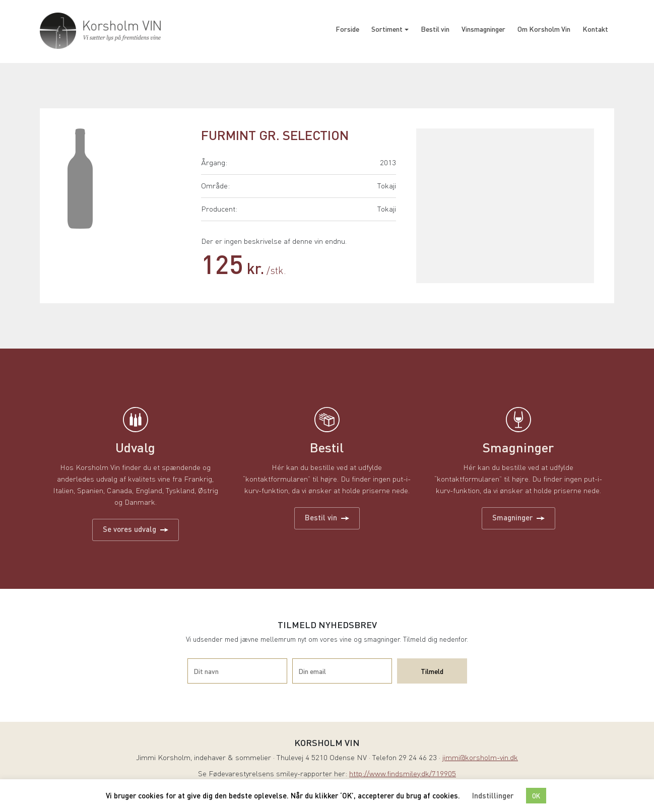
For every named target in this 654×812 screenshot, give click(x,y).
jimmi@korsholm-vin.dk (480, 758)
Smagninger (518, 517)
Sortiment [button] (387, 29)
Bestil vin (435, 29)
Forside (347, 29)
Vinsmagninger (483, 29)
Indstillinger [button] (493, 795)
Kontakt (595, 29)
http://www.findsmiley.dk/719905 (403, 774)
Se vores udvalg (136, 529)
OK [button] (536, 796)
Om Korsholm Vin (544, 29)
